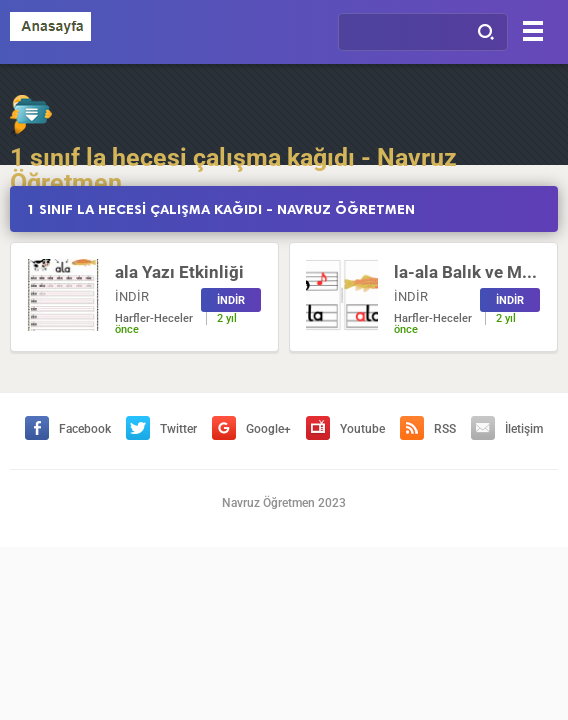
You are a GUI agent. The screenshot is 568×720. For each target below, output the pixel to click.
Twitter (161, 429)
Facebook (68, 429)
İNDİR (231, 300)
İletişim (507, 429)
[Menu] (533, 30)
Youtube (345, 429)
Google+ (251, 429)
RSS (428, 429)
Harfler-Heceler (154, 318)
